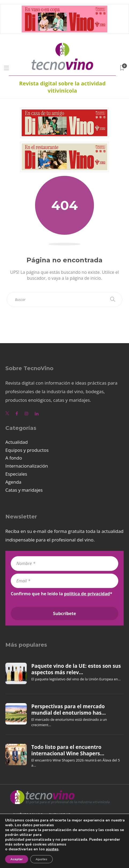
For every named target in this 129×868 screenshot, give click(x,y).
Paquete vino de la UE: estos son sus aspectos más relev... (76, 669)
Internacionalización (27, 466)
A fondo (14, 458)
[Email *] (64, 581)
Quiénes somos (28, 815)
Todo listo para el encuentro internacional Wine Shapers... (68, 750)
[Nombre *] (64, 563)
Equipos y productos (27, 450)
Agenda (13, 482)
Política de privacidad (35, 847)
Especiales (16, 474)
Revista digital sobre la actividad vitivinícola (62, 87)
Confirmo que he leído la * (61, 594)
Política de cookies (32, 836)
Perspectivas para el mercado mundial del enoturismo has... (69, 710)
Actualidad (17, 442)
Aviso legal (24, 825)
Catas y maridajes (24, 490)
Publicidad (60, 815)
